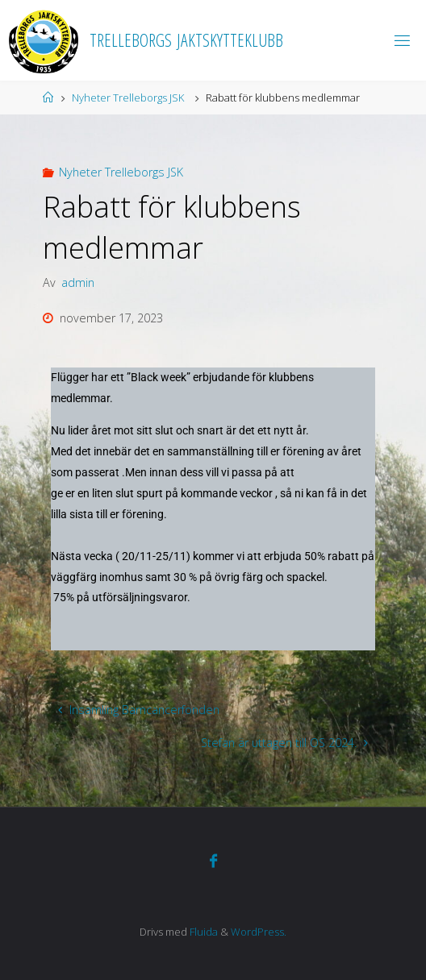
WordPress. (259, 932)
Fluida (203, 932)
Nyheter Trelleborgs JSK (128, 98)
